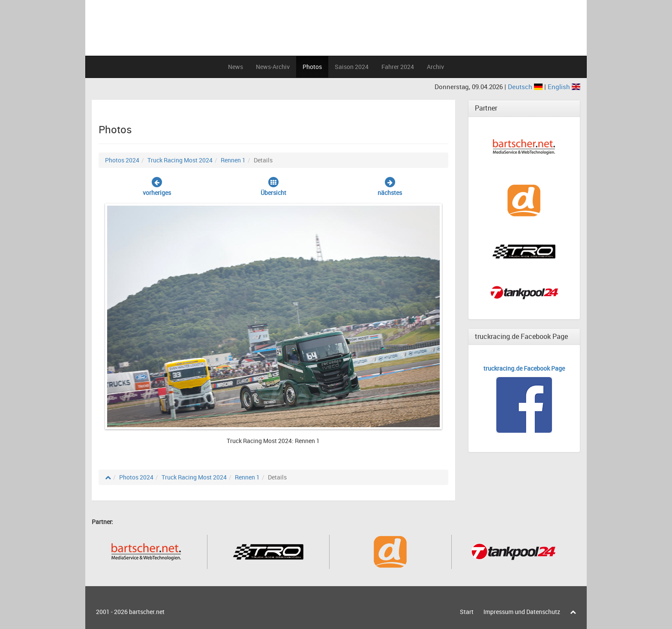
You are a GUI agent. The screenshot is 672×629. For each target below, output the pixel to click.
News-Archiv (273, 67)
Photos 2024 (122, 160)
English (564, 87)
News (235, 67)
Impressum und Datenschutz (522, 612)
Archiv (435, 67)
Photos (312, 67)
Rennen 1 (233, 160)
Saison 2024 (352, 67)
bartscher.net (147, 612)
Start (467, 612)
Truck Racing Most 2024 (180, 160)
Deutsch (526, 87)
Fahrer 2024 (398, 67)
